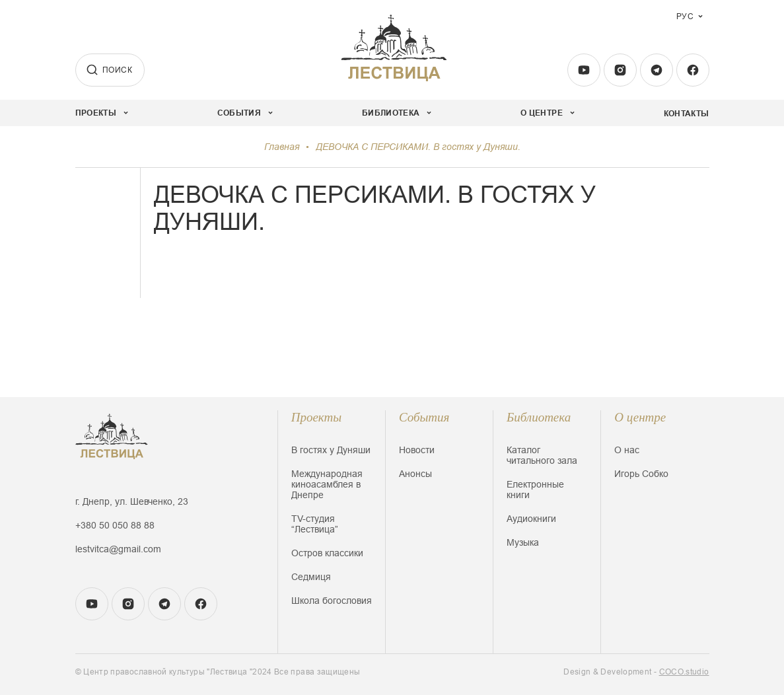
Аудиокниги (531, 519)
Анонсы (415, 474)
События (424, 417)
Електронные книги (535, 490)
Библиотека (539, 417)
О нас (627, 450)
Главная (282, 147)
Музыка (523, 542)
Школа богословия (332, 601)
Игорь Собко (641, 474)
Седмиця (311, 577)
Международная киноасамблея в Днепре (327, 484)
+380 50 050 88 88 (115, 525)
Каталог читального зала (542, 455)
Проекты (316, 417)
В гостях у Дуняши (331, 450)
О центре (640, 417)
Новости (417, 450)
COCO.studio (684, 672)
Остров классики (327, 553)
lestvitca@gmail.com (118, 549)
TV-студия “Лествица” (315, 524)
